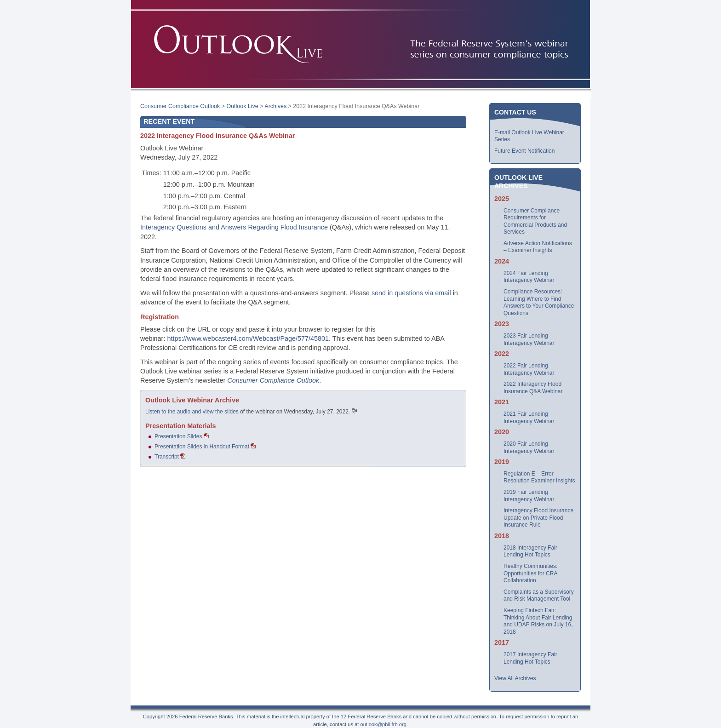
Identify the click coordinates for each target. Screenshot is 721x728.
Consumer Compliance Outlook (180, 106)
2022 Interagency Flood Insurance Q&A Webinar (533, 388)
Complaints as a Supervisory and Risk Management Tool (539, 596)
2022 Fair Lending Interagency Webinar (529, 369)
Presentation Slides (178, 436)
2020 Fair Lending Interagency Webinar (529, 447)
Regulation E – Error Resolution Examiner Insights (539, 477)
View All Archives (515, 678)
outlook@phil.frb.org (383, 724)
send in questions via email (411, 293)
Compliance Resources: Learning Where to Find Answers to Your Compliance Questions (539, 302)
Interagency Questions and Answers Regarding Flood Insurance (234, 227)
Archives (275, 106)
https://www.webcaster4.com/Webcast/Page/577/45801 (248, 338)
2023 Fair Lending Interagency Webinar (529, 339)
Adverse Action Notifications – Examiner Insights (538, 247)
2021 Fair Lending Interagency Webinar (529, 418)
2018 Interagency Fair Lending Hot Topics (530, 551)
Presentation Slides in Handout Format (202, 447)
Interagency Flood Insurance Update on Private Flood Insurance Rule (538, 518)
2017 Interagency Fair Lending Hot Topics (530, 658)
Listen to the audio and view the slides (192, 412)
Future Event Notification (524, 151)
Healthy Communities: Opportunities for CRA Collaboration (530, 573)
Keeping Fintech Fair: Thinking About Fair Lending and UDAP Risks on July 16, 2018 (538, 621)
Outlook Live (242, 106)
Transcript (167, 457)
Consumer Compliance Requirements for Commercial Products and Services (535, 221)
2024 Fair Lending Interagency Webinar (529, 277)
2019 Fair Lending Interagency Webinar (529, 496)
